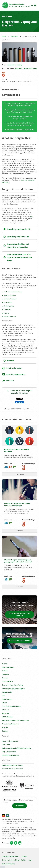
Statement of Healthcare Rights (14, 860)
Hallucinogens (7, 699)
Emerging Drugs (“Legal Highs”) (13, 689)
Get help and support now (19, 640)
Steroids (5, 727)
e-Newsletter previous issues (12, 769)
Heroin (4, 703)
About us (5, 736)
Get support (19, 806)
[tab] (20, 229)
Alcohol (5, 664)
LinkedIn (20, 402)
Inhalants (5, 710)
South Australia (9, 306)
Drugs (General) (8, 681)
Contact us (6, 745)
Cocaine (5, 678)
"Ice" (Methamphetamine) (11, 706)
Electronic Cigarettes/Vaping (12, 685)
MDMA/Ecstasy (7, 717)
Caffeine (5, 671)
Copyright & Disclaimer (10, 856)
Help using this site (9, 752)
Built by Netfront (8, 864)
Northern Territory (10, 299)
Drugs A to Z (6, 659)
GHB (3, 696)
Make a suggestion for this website (20, 614)
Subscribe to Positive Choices (12, 765)
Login (30, 860)
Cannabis (5, 674)
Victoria (6, 313)
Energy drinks (7, 692)
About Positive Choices (10, 741)
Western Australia (10, 317)
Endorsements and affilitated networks (16, 748)
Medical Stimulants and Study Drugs (15, 720)
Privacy (24, 856)
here (32, 217)
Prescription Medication (11, 724)
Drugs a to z (20, 474)
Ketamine (6, 713)
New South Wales (10, 295)
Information (6, 760)
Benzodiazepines (8, 667)
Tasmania (7, 309)
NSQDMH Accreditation (10, 755)
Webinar (20, 531)
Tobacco (5, 731)
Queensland (8, 302)
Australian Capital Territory (13, 292)
